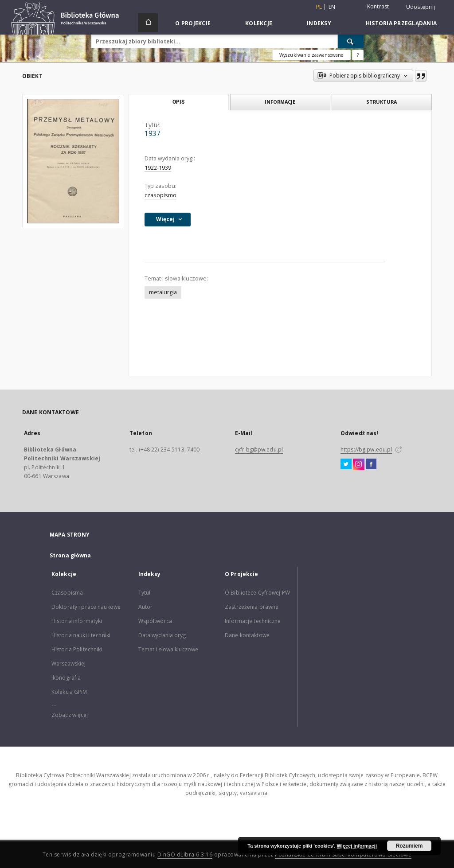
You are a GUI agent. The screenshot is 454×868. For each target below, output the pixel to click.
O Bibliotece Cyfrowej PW (257, 593)
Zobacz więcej (70, 715)
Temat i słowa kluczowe (168, 649)
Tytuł (145, 593)
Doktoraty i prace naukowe (86, 607)
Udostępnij (421, 7)
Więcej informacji (357, 846)
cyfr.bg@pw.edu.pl (259, 450)
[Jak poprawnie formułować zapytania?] (358, 55)
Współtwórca (155, 621)
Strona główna (70, 555)
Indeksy (319, 23)
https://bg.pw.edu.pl (366, 450)
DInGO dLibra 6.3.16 (185, 854)
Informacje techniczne (253, 621)
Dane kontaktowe (247, 635)
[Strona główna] (148, 23)
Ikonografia (66, 678)
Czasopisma (67, 593)
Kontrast (378, 6)
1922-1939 (158, 168)
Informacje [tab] (280, 102)
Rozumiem (409, 846)
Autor (146, 607)
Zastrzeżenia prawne (252, 607)
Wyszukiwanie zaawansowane (311, 55)
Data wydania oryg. (163, 635)
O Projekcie (193, 23)
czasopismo (160, 195)
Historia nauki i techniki (81, 635)
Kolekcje (259, 23)
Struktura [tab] (382, 102)
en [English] (332, 7)
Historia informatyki (77, 621)
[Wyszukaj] (351, 41)
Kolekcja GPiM (69, 692)
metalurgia (163, 292)
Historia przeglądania (401, 23)
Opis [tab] (178, 102)
